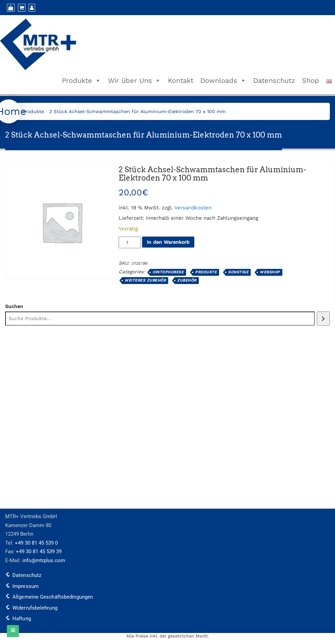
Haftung (22, 619)
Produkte (82, 80)
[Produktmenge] (130, 242)
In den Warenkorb (168, 242)
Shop (311, 80)
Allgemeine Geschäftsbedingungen (53, 597)
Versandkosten (193, 208)
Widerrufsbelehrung (35, 608)
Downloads (223, 80)
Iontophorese (168, 272)
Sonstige (238, 272)
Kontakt (181, 80)
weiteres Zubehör (145, 280)
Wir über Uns (134, 80)
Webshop (270, 272)
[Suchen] (323, 319)
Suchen (14, 306)
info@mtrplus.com (44, 560)
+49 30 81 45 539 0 (36, 543)
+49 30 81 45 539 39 (39, 552)
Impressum (25, 586)
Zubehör (187, 280)
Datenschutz (274, 80)
